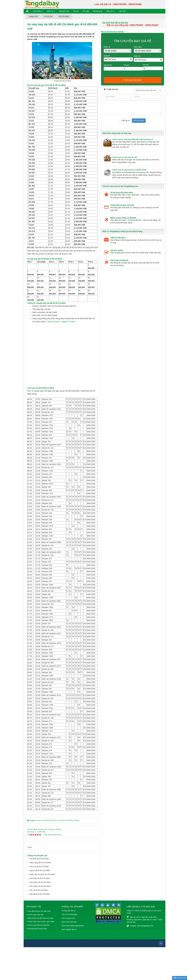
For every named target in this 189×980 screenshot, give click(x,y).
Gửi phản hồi (180, 978)
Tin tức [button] (76, 11)
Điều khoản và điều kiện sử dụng (41, 951)
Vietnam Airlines (54, 354)
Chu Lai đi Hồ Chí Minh (39, 899)
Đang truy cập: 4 (114, 954)
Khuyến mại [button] (64, 11)
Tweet (30, 880)
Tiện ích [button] (111, 12)
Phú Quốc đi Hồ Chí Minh (40, 919)
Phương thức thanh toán (37, 961)
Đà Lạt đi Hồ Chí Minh (39, 923)
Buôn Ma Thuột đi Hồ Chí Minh (42, 907)
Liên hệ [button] (123, 12)
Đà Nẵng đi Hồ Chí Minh (40, 927)
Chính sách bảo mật (36, 947)
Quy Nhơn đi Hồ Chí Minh (40, 915)
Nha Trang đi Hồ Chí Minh (40, 895)
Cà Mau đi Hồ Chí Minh (39, 891)
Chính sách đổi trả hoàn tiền (39, 958)
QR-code (100, 954)
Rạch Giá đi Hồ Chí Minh (40, 903)
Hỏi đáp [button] (86, 11)
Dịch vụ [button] (51, 12)
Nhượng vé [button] (98, 11)
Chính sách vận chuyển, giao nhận (41, 954)
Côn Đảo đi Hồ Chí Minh (40, 911)
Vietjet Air (65, 354)
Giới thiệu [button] (38, 12)
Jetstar (73, 354)
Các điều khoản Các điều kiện (39, 944)
